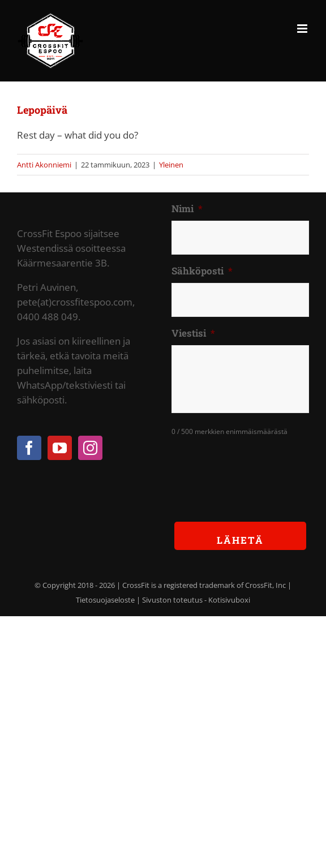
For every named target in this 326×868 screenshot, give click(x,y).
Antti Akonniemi (44, 165)
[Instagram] (90, 448)
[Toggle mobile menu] (303, 29)
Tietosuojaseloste (105, 600)
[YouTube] (60, 448)
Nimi (187, 209)
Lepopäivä (42, 110)
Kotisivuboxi (229, 600)
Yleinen (171, 165)
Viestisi (193, 333)
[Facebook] (29, 448)
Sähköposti (202, 271)
